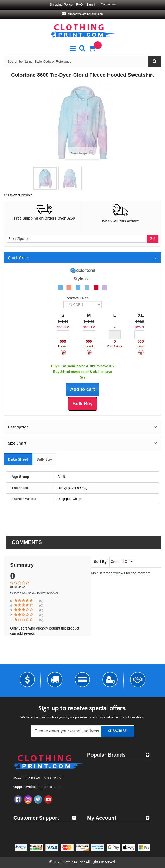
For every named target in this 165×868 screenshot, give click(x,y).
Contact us (108, 4)
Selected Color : (79, 298)
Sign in (91, 5)
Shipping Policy (61, 5)
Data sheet (18, 459)
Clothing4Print (74, 862)
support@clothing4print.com (85, 14)
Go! (152, 239)
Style (78, 279)
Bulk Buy (44, 459)
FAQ (79, 5)
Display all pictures (18, 195)
